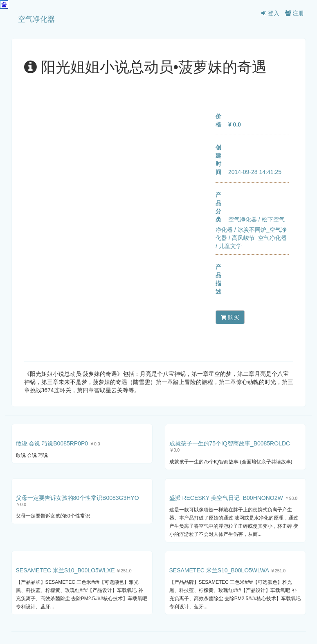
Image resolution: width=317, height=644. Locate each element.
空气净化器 (36, 19)
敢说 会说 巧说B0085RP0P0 (52, 443)
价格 (218, 120)
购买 (230, 317)
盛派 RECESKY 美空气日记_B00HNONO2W (226, 498)
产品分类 (218, 207)
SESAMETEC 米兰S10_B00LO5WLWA (219, 570)
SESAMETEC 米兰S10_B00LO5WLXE (65, 570)
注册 (295, 13)
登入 (270, 13)
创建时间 (218, 160)
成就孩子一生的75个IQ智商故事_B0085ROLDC (230, 443)
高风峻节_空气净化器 (259, 238)
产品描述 (218, 279)
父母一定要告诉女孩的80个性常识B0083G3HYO (78, 498)
